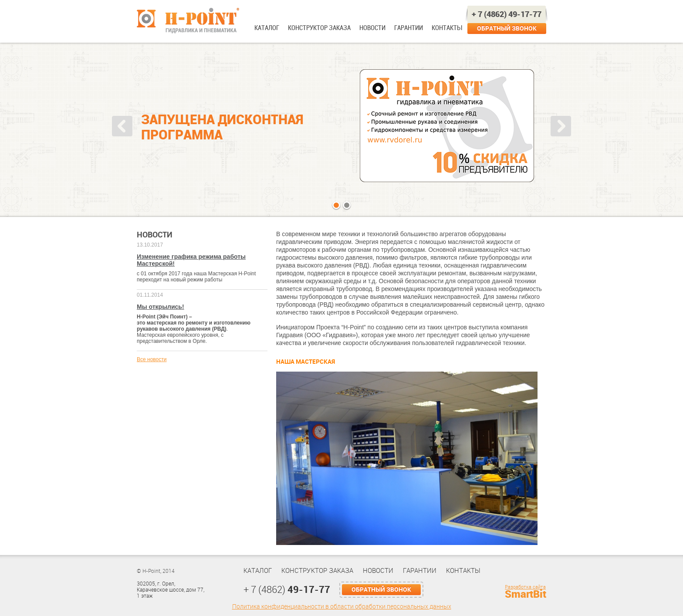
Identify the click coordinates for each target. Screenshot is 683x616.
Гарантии (409, 28)
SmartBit (526, 594)
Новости (372, 28)
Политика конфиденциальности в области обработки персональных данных (342, 607)
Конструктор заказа (319, 28)
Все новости (152, 359)
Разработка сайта (525, 587)
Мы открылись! (161, 307)
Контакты (447, 28)
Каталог (267, 28)
